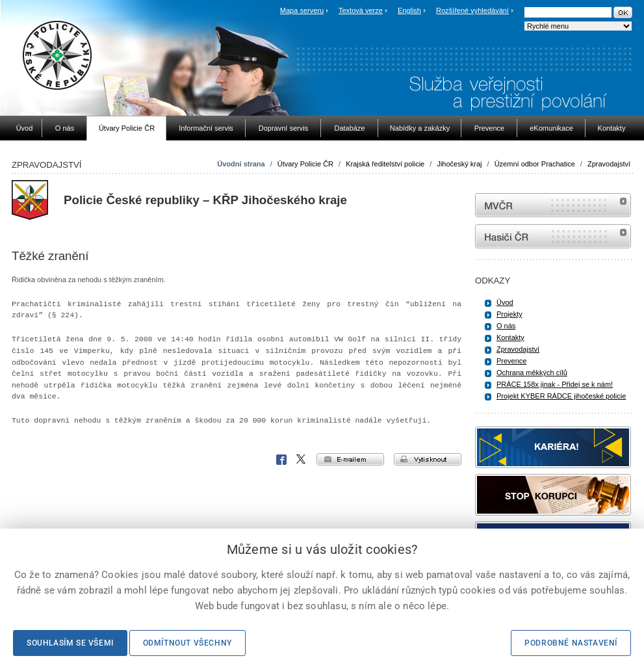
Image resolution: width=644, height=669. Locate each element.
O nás (506, 326)
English (409, 10)
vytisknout (428, 459)
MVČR (553, 205)
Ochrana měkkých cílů (532, 373)
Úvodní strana (241, 164)
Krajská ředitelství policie (385, 164)
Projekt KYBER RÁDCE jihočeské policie (561, 396)
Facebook (281, 460)
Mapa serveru (302, 10)
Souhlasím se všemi (70, 643)
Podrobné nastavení (571, 643)
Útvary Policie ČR (305, 164)
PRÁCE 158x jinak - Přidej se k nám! (555, 384)
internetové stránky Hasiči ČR (553, 236)
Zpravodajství (609, 164)
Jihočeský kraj (459, 164)
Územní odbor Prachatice (535, 164)
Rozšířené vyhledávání (472, 10)
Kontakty (510, 337)
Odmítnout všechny (187, 643)
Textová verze (361, 10)
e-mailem (350, 459)
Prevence (511, 361)
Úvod (505, 302)
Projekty (509, 314)
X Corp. (302, 460)
